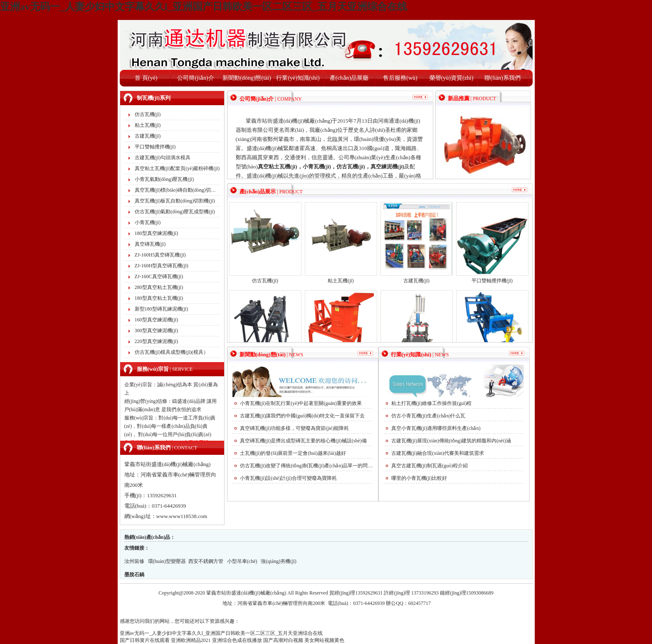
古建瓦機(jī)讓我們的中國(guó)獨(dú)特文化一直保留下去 (303, 416)
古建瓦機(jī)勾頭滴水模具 (163, 158)
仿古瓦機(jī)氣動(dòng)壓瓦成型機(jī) (175, 212)
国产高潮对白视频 (283, 640)
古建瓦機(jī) (148, 136)
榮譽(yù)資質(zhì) (452, 78)
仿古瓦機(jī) (148, 114)
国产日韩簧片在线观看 (145, 640)
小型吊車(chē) (242, 561)
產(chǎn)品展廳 (349, 78)
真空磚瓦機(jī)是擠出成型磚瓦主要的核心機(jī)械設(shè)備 (303, 441)
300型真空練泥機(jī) (157, 331)
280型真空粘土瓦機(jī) (159, 287)
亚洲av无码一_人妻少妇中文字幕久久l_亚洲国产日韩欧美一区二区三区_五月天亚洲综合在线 (204, 7)
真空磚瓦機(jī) (150, 244)
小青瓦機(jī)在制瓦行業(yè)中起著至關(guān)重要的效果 (301, 403)
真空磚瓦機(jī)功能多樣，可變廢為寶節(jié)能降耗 (295, 428)
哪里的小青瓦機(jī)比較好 (419, 478)
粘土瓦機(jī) (148, 125)
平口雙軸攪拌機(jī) (155, 147)
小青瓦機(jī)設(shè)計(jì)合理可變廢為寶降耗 (288, 478)
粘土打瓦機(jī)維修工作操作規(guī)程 (432, 403)
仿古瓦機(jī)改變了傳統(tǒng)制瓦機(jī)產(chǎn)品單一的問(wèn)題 (306, 466)
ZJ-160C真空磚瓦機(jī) (159, 276)
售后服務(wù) (400, 78)
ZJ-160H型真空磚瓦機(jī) (162, 266)
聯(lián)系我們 (502, 78)
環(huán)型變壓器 (167, 561)
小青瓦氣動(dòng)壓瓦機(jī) (164, 179)
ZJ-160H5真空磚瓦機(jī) (160, 255)
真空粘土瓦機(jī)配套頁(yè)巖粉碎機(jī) (177, 168)
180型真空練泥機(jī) (157, 233)
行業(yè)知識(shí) (298, 78)
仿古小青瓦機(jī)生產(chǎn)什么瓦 (428, 416)
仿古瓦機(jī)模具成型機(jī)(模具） (172, 352)
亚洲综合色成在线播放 (237, 640)
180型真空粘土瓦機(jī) (159, 298)
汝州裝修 (134, 561)
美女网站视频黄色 (324, 640)
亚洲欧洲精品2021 (191, 640)
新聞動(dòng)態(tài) (247, 78)
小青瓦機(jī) (148, 222)
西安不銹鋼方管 (206, 561)
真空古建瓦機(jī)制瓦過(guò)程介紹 (430, 466)
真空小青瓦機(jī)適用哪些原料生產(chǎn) (436, 428)
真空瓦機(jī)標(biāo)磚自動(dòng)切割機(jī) (177, 190)
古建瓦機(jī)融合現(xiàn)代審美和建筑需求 (438, 453)
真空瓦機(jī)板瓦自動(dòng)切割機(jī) (175, 201)
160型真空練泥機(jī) (157, 320)
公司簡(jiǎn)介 (195, 78)
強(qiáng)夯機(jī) (278, 561)
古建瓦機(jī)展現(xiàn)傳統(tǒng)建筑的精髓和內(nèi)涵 (451, 441)
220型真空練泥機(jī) (157, 341)
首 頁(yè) (146, 78)
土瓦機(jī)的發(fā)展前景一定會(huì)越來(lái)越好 (293, 453)
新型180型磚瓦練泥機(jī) (162, 309)
